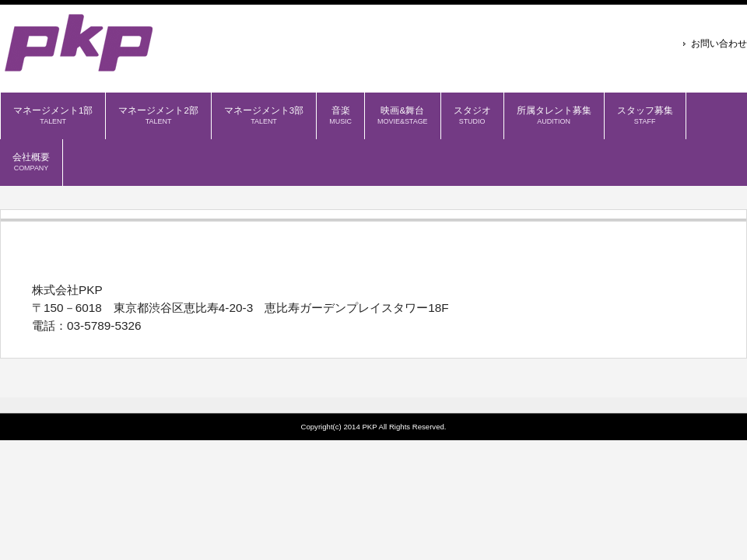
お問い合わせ (719, 44)
